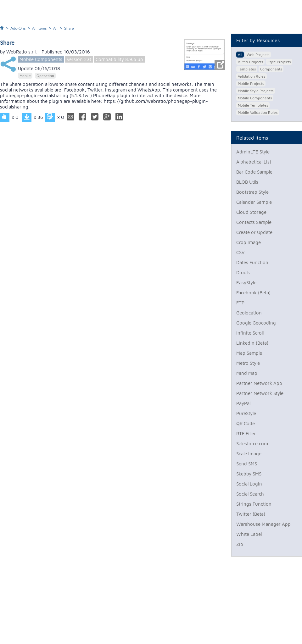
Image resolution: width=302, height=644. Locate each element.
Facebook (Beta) (253, 293)
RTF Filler (246, 433)
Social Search (250, 494)
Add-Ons (18, 28)
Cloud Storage (251, 212)
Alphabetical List (254, 162)
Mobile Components (41, 59)
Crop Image (249, 242)
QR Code (246, 423)
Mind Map (247, 373)
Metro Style (248, 363)
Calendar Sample (254, 202)
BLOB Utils (247, 182)
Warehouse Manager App (263, 524)
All (55, 28)
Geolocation (249, 313)
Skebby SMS (249, 474)
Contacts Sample (254, 222)
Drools (243, 272)
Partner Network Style (260, 393)
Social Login (249, 484)
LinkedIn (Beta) (252, 343)
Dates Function (252, 262)
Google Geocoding (256, 323)
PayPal (243, 403)
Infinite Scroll (250, 333)
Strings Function (254, 504)
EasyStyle (246, 283)
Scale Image (249, 454)
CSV (240, 252)
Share (69, 28)
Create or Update (254, 232)
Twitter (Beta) (251, 514)
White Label (249, 534)
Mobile (25, 76)
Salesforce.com (252, 444)
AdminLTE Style (253, 152)
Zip (240, 544)
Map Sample (249, 353)
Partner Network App (259, 383)
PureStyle (246, 413)
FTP (240, 303)
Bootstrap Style (252, 192)
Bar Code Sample (254, 172)
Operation (45, 76)
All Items (39, 28)
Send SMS (247, 464)
